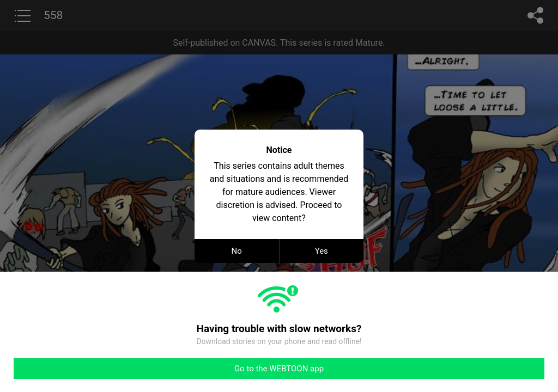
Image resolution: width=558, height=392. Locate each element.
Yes (322, 251)
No (237, 251)
